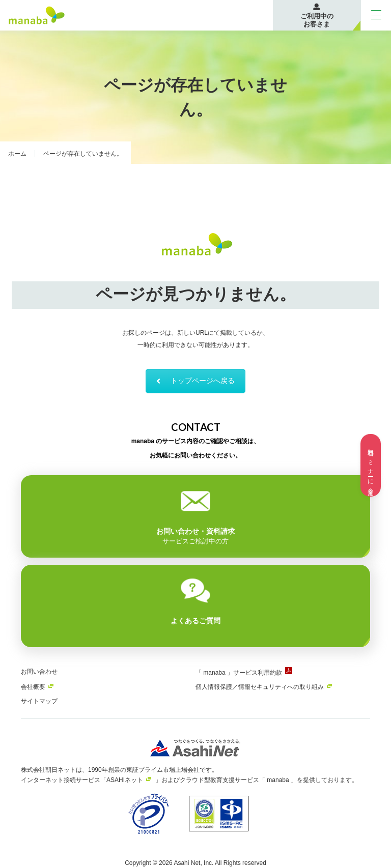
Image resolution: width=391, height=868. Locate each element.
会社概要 (33, 687)
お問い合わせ (39, 672)
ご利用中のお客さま (317, 20)
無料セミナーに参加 (371, 465)
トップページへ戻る (195, 381)
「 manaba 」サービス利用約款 (239, 673)
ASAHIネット (125, 780)
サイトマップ (39, 701)
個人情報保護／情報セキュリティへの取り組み (260, 687)
